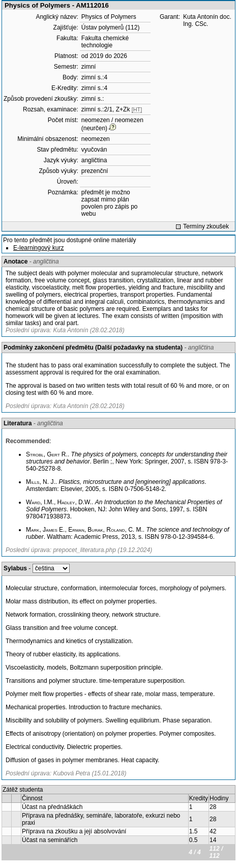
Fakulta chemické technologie (105, 42)
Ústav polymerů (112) (111, 27)
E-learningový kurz (38, 248)
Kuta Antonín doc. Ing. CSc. (207, 20)
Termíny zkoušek (206, 226)
